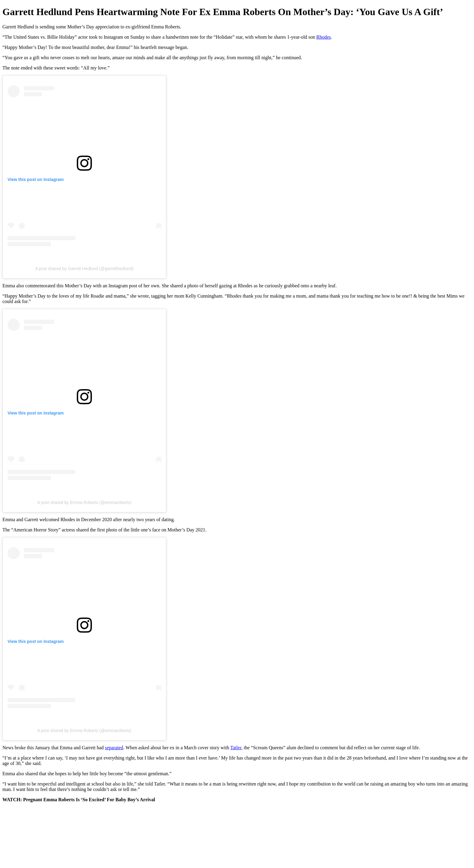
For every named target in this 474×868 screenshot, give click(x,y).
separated (114, 748)
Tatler (236, 748)
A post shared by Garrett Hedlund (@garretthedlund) (84, 269)
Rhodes (323, 37)
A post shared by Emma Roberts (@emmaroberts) (84, 502)
